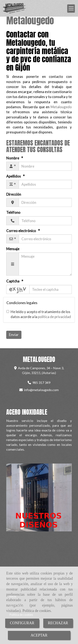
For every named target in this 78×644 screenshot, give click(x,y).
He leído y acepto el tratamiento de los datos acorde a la (39, 314)
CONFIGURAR (22, 623)
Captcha (13, 281)
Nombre (13, 158)
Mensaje (13, 249)
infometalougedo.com (41, 390)
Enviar (14, 335)
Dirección (14, 194)
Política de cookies (37, 611)
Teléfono (13, 212)
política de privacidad (54, 317)
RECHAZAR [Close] (58, 623)
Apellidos (14, 176)
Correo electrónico (21, 231)
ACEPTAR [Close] (39, 635)
